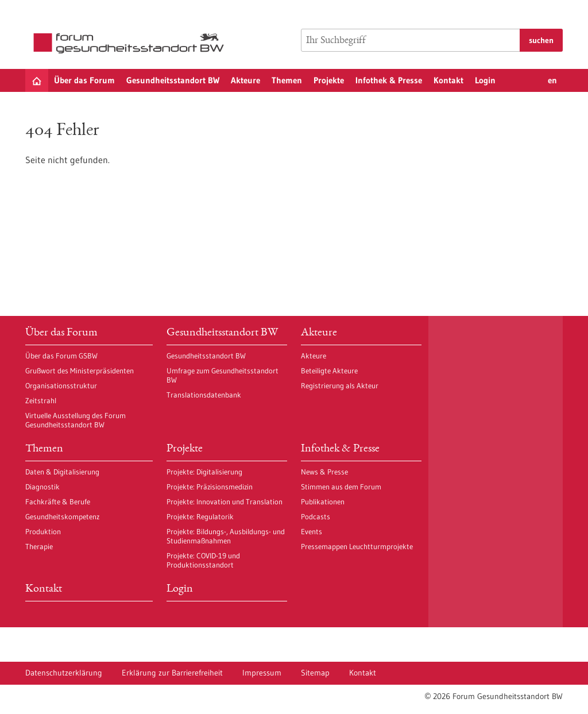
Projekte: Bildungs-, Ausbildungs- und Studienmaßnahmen (226, 536)
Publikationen (323, 501)
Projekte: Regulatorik (200, 516)
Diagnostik (42, 487)
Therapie (39, 546)
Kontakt (448, 80)
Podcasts (316, 516)
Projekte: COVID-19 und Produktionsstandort (203, 560)
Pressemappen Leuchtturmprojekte (357, 546)
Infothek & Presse (389, 80)
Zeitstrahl (41, 400)
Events (312, 531)
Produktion (43, 531)
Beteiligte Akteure (329, 370)
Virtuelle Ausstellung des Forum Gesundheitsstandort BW (76, 420)
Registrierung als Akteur (340, 385)
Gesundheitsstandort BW (173, 80)
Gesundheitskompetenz (62, 516)
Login (485, 80)
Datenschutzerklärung (64, 673)
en (552, 80)
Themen (287, 80)
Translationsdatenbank (204, 395)
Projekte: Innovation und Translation (225, 501)
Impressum (262, 673)
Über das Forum (84, 80)
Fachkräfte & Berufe (58, 501)
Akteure (245, 80)
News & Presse (324, 472)
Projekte (329, 80)
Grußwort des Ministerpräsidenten (80, 370)
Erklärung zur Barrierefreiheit (172, 673)
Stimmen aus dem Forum (341, 487)
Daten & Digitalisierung (62, 472)
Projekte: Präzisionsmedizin (210, 487)
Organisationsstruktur (61, 385)
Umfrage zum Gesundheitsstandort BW (223, 375)
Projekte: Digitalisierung (204, 472)
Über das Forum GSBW (61, 356)
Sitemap (315, 673)
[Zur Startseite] (131, 43)
